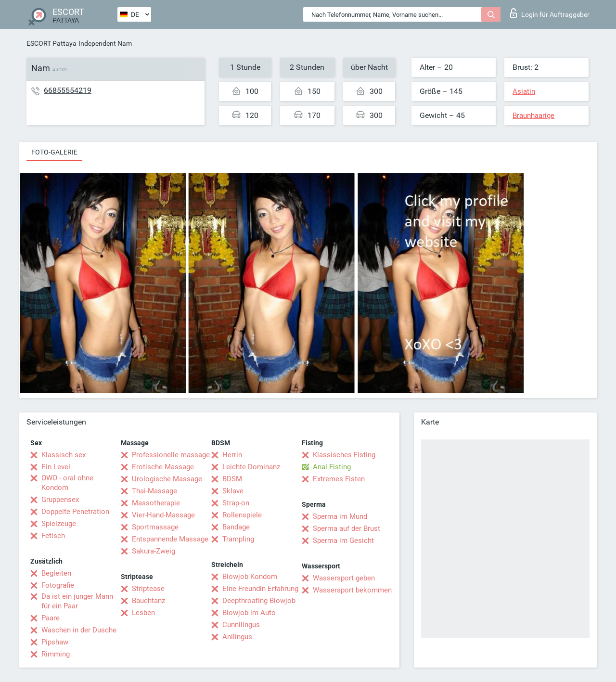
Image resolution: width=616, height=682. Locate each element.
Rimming (56, 654)
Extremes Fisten (339, 479)
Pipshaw (55, 642)
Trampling (238, 539)
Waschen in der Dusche (79, 630)
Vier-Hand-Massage (163, 515)
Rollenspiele (242, 515)
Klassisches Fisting (344, 455)
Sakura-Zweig (154, 551)
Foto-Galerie (54, 152)
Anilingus (237, 637)
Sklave (233, 491)
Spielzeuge (59, 524)
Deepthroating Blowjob (259, 601)
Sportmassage (155, 527)
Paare (51, 618)
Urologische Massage (167, 479)
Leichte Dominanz (251, 467)
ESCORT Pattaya (51, 43)
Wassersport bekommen (352, 590)
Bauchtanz (148, 601)
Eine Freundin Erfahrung (260, 589)
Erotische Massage (163, 467)
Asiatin (524, 91)
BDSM (232, 479)
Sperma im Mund (340, 516)
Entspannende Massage (170, 539)
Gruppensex (60, 500)
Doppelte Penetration (75, 512)
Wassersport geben (344, 578)
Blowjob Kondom (250, 577)
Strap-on (236, 503)
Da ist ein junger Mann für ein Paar (77, 601)
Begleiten (56, 573)
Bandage (236, 527)
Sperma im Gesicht (343, 540)
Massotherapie (156, 503)
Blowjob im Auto (249, 613)
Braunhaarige (533, 116)
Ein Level (56, 467)
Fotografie (58, 585)
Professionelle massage (171, 455)
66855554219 (68, 90)
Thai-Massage (154, 491)
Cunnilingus (241, 625)
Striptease (148, 589)
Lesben (143, 613)
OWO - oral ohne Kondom (67, 483)
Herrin (232, 455)
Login (550, 13)
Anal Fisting (332, 467)
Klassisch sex (64, 455)
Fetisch (53, 536)
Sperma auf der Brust (346, 528)
